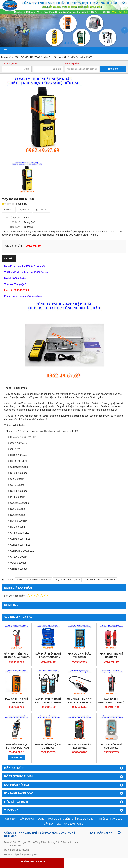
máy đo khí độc (92, 580)
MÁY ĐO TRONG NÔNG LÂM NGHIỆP (64, 824)
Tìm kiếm (113, 69)
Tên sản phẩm (72, 64)
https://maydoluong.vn (25, 854)
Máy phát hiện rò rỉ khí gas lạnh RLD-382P (80, 702)
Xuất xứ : (17, 222)
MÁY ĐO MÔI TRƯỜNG (32, 819)
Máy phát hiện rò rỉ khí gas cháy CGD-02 (48, 701)
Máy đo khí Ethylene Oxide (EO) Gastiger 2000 (111, 702)
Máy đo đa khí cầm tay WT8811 (80, 746)
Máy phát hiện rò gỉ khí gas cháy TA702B (17, 655)
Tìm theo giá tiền (10, 64)
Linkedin (42, 210)
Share (9, 210)
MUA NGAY (17, 757)
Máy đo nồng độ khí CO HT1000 (48, 746)
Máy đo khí (110, 580)
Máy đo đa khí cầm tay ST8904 (80, 655)
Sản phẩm (11, 819)
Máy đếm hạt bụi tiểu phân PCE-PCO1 (17, 746)
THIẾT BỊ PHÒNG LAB (111, 819)
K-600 (20, 580)
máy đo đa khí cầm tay (39, 580)
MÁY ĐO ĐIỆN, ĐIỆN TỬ (61, 819)
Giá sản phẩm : (14, 246)
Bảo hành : (16, 227)
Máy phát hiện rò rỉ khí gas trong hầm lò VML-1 (48, 657)
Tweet (24, 210)
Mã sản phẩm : (14, 218)
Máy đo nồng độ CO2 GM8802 (111, 746)
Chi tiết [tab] (9, 259)
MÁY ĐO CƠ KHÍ (86, 819)
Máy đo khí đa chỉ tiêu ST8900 (17, 701)
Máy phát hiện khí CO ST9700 (111, 655)
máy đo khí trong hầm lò (67, 580)
